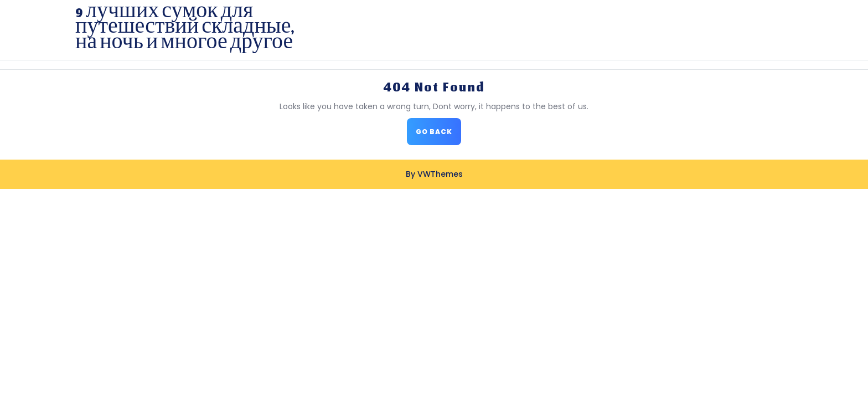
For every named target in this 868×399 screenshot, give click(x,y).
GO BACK (438, 135)
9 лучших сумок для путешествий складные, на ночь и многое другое (185, 30)
